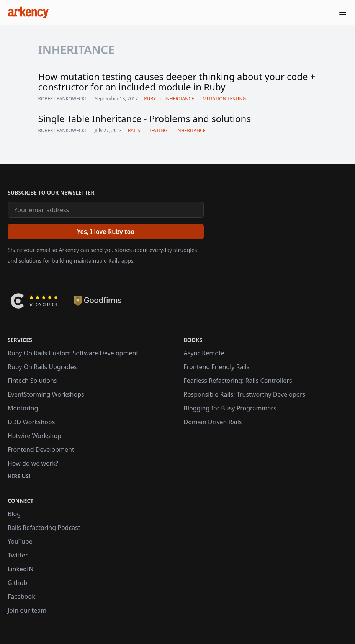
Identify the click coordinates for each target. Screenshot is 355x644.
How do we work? (33, 463)
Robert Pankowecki (62, 99)
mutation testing (224, 99)
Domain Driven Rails (213, 422)
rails (134, 130)
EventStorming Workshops (46, 394)
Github (17, 583)
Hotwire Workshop (34, 436)
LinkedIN (20, 569)
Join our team (27, 610)
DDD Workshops (31, 422)
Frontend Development (41, 449)
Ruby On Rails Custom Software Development (73, 353)
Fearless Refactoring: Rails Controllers (238, 381)
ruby (150, 99)
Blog (14, 514)
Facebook (21, 597)
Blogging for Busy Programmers (230, 408)
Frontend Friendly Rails (217, 367)
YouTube (20, 541)
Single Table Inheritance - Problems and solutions (145, 119)
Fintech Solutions (32, 381)
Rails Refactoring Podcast (44, 528)
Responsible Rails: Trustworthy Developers (245, 394)
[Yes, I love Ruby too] (106, 232)
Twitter (18, 555)
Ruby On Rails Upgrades (42, 367)
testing (158, 130)
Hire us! (19, 476)
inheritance (179, 99)
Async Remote (204, 353)
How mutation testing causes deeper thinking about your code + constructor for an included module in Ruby (177, 82)
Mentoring (23, 408)
